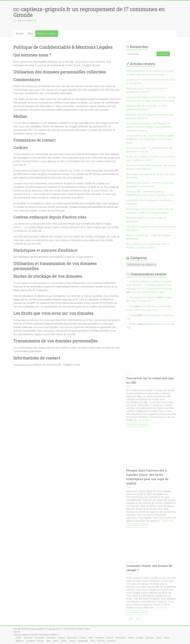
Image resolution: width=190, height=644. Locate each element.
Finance (83, 638)
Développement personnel (143, 297)
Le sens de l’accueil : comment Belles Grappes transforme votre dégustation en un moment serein (150, 139)
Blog (30, 34)
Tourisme (101, 641)
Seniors (64, 641)
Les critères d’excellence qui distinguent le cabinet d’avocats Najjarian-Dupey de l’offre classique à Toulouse (149, 127)
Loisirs (130, 467)
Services (72, 641)
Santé (130, 375)
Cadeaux (61, 638)
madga (133, 315)
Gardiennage (83, 641)
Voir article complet (137, 425)
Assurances (39, 638)
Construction (72, 638)
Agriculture (28, 638)
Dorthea (133, 324)
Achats (19, 638)
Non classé (30, 641)
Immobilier (100, 638)
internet (131, 638)
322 (138, 619)
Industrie (110, 638)
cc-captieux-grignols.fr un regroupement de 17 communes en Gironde (89, 12)
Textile (92, 641)
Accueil (20, 34)
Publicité (40, 641)
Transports (111, 641)
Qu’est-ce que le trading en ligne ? (149, 292)
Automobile (51, 638)
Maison (130, 562)
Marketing (20, 641)
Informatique (120, 638)
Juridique (140, 638)
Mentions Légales (47, 34)
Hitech (91, 638)
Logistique (150, 638)
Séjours (56, 641)
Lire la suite (144, 420)
